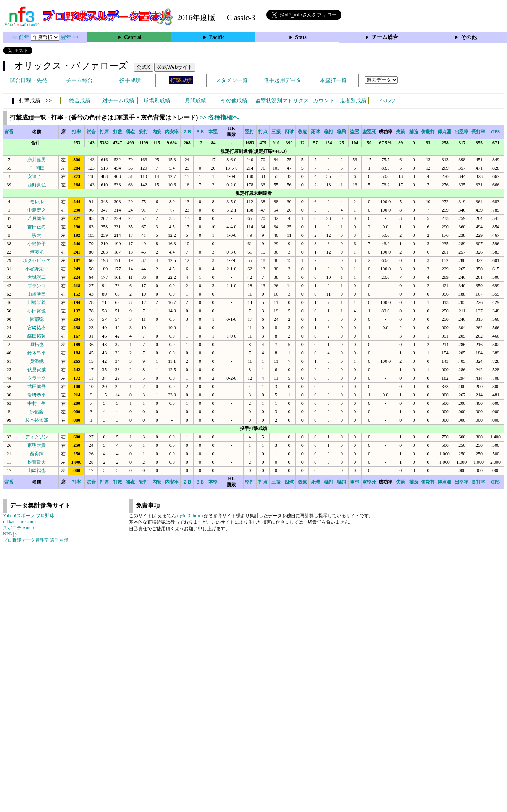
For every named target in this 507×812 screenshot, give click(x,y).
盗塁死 (369, 132)
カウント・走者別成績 (340, 101)
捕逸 (414, 132)
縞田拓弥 (37, 336)
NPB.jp (10, 534)
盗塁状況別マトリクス (282, 101)
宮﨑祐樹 (37, 328)
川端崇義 (37, 302)
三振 (276, 132)
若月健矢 (37, 218)
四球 (289, 132)
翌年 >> (70, 37)
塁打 (250, 132)
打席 (104, 132)
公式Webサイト (175, 67)
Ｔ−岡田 (37, 168)
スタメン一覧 (232, 80)
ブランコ (37, 286)
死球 (315, 132)
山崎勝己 (37, 294)
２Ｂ (187, 132)
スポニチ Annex (19, 528)
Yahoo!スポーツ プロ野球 (29, 516)
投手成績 (130, 80)
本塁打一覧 (333, 80)
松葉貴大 (37, 462)
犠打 (329, 132)
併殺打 (428, 132)
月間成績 (195, 101)
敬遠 (302, 132)
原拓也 (37, 345)
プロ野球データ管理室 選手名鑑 (36, 540)
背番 (9, 132)
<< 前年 (21, 37)
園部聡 (37, 319)
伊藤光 (37, 252)
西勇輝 (37, 454)
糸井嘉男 (37, 160)
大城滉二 (37, 277)
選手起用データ (283, 80)
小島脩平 (37, 244)
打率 (76, 132)
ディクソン (37, 437)
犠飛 (342, 132)
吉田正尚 (37, 227)
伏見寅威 (37, 370)
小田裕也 (37, 311)
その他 (469, 37)
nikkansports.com (19, 522)
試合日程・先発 (29, 80)
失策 (400, 132)
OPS (495, 132)
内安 (157, 132)
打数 (118, 132)
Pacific (217, 37)
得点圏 (444, 132)
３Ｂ (200, 132)
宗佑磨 (37, 412)
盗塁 (355, 132)
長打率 (478, 132)
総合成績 (80, 101)
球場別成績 (157, 101)
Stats (301, 37)
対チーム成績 (118, 101)
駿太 (37, 235)
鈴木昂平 (37, 353)
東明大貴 (37, 445)
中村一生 (37, 403)
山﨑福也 (37, 471)
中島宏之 (37, 210)
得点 (131, 132)
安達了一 (37, 176)
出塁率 (462, 132)
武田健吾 (37, 387)
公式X (143, 67)
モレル (37, 202)
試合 (91, 132)
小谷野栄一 (37, 269)
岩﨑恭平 (37, 395)
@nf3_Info (190, 516)
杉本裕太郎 (37, 420)
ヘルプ (388, 101)
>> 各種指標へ (219, 117)
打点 (263, 132)
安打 (144, 132)
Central (133, 37)
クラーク (37, 378)
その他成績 (234, 101)
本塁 (213, 132)
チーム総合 (385, 37)
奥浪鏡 (37, 361)
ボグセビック (37, 260)
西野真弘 (37, 185)
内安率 (172, 132)
